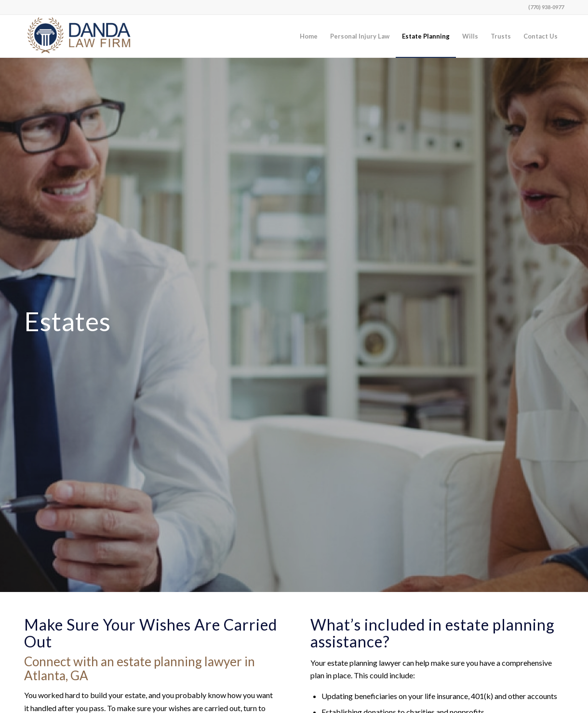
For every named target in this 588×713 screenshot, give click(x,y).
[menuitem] (309, 36)
